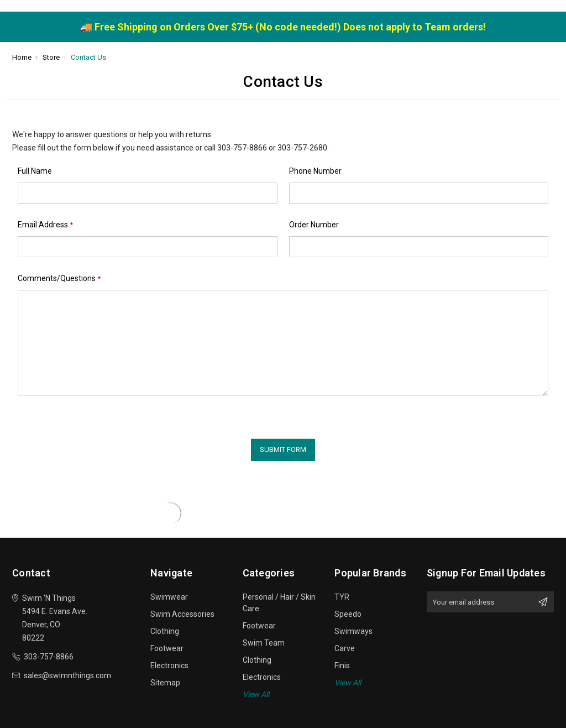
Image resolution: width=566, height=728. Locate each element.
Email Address (45, 225)
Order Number (314, 225)
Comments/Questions (59, 279)
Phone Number (315, 171)
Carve (345, 648)
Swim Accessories (182, 614)
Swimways (353, 631)
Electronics (169, 665)
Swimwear (169, 597)
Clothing (165, 631)
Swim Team (264, 643)
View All (256, 694)
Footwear (167, 648)
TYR (342, 597)
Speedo (348, 614)
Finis (342, 665)
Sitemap (165, 683)
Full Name (35, 171)
